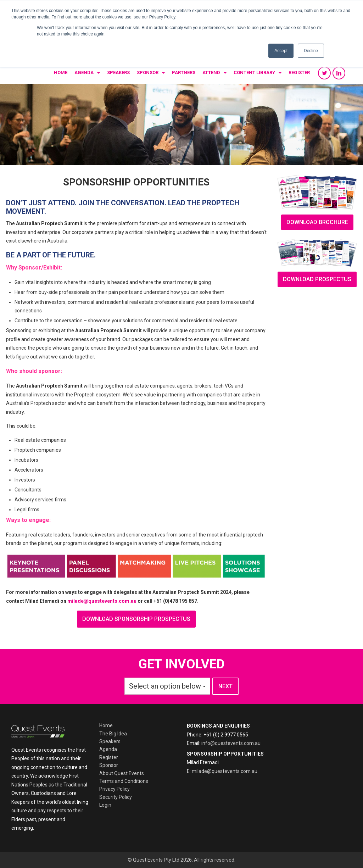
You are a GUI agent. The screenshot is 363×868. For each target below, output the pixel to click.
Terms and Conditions (124, 781)
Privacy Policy (115, 789)
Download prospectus (317, 279)
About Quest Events (122, 773)
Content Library (254, 73)
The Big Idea (113, 734)
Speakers (118, 73)
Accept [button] (281, 51)
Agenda (84, 73)
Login (105, 805)
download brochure (317, 222)
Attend (211, 73)
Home (61, 73)
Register (299, 73)
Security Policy (116, 797)
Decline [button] (311, 51)
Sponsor (148, 73)
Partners (184, 73)
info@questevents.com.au (231, 743)
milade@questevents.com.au (102, 601)
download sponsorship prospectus (136, 619)
